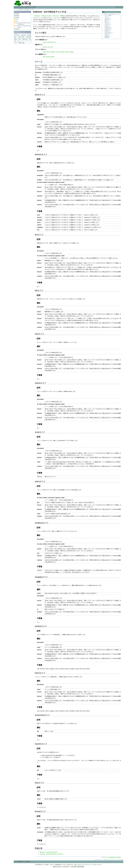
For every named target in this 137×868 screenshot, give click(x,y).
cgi (23, 34)
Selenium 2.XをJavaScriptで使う (49, 852)
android (16, 34)
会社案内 (22, 7)
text (49, 47)
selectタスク (108, 26)
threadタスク (108, 36)
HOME (16, 7)
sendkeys (62, 52)
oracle (19, 38)
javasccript (21, 37)
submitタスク (108, 24)
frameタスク (108, 31)
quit (55, 42)
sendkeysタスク (109, 28)
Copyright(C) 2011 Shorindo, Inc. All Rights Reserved (89, 865)
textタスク (107, 20)
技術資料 (17, 29)
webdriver (25, 39)
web (20, 39)
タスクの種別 (108, 15)
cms (25, 34)
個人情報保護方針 (20, 862)
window (72, 52)
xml (30, 39)
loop (44, 57)
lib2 (17, 19)
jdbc (15, 38)
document (17, 35)
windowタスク (108, 30)
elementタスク (108, 19)
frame (47, 52)
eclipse (29, 35)
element (45, 47)
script (57, 52)
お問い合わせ (119, 7)
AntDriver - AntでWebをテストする (27, 9)
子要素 (39, 147)
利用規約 (28, 862)
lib (17, 21)
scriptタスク (108, 25)
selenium (28, 38)
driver (44, 42)
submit (67, 52)
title (52, 47)
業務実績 (28, 7)
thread (48, 57)
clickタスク (107, 23)
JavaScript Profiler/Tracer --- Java (23, 27)
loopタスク (107, 35)
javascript (28, 37)
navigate (52, 52)
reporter (52, 57)
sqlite (16, 39)
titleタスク (107, 22)
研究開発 (34, 7)
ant (20, 34)
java (15, 37)
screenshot (50, 42)
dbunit (29, 34)
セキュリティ (21, 41)
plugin (23, 38)
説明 (39, 99)
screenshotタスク (109, 32)
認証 (23, 43)
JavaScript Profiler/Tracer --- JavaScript (23, 24)
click (44, 52)
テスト (27, 41)
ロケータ (107, 17)
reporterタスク (108, 34)
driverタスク (108, 18)
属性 (39, 111)
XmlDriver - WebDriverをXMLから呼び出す (47, 16)
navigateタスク (108, 29)
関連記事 (107, 37)
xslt (15, 41)
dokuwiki (23, 35)
